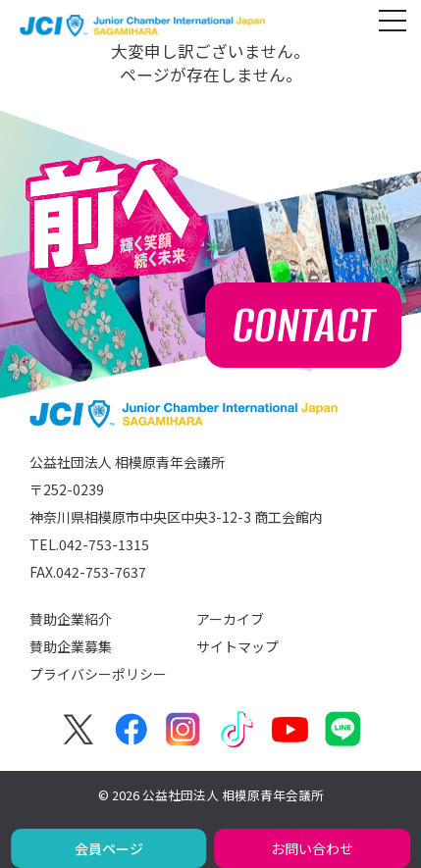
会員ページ (109, 848)
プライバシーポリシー (98, 674)
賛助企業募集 (71, 646)
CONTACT (304, 325)
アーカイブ (230, 619)
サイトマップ (237, 646)
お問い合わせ (312, 848)
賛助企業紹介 (71, 619)
